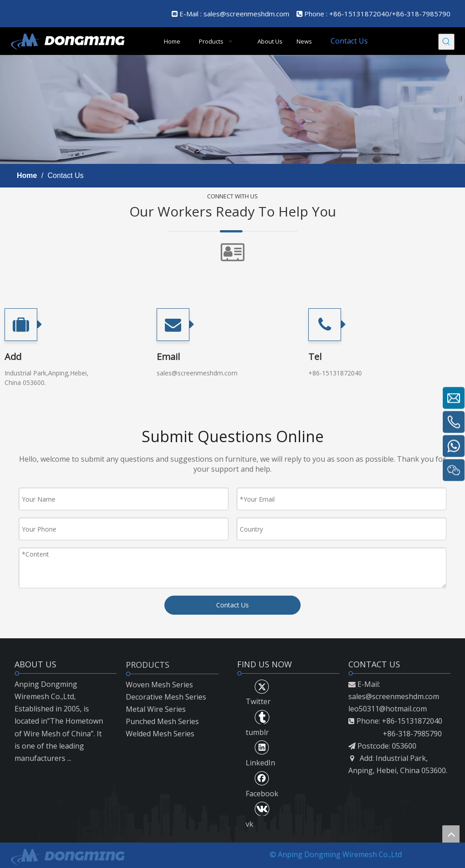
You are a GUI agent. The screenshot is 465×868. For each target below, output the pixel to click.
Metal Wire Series (156, 709)
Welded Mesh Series (160, 734)
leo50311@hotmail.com (388, 709)
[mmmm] (232, 109)
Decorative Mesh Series (166, 697)
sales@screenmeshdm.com (246, 14)
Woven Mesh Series (159, 685)
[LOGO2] (67, 856)
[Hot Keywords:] (446, 42)
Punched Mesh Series (162, 721)
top (451, 834)
